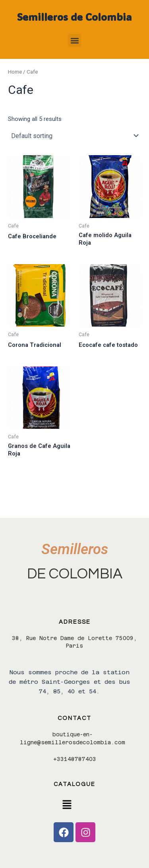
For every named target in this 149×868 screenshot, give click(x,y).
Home (15, 72)
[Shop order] (74, 136)
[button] (74, 40)
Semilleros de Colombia (74, 17)
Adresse (75, 622)
